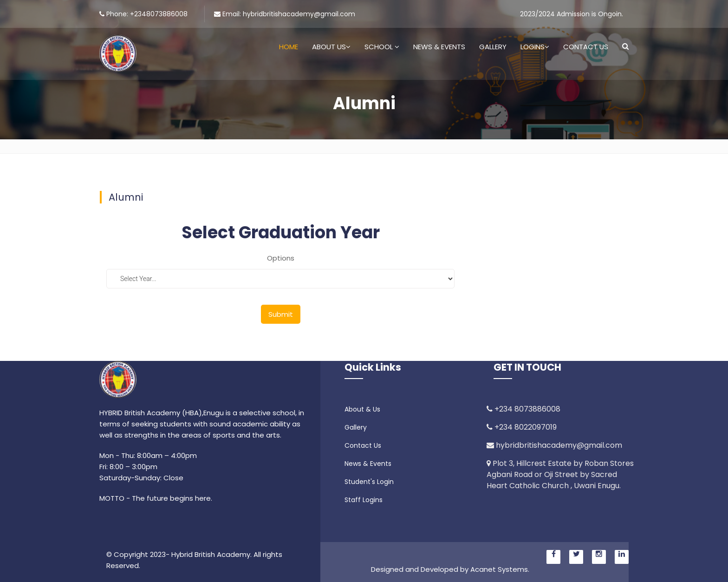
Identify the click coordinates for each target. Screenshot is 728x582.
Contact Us (586, 47)
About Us (331, 47)
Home (289, 47)
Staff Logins (364, 500)
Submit (281, 314)
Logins (535, 47)
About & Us (362, 409)
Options (281, 258)
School (382, 47)
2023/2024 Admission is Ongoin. (572, 14)
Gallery (493, 47)
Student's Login (369, 482)
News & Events (439, 47)
